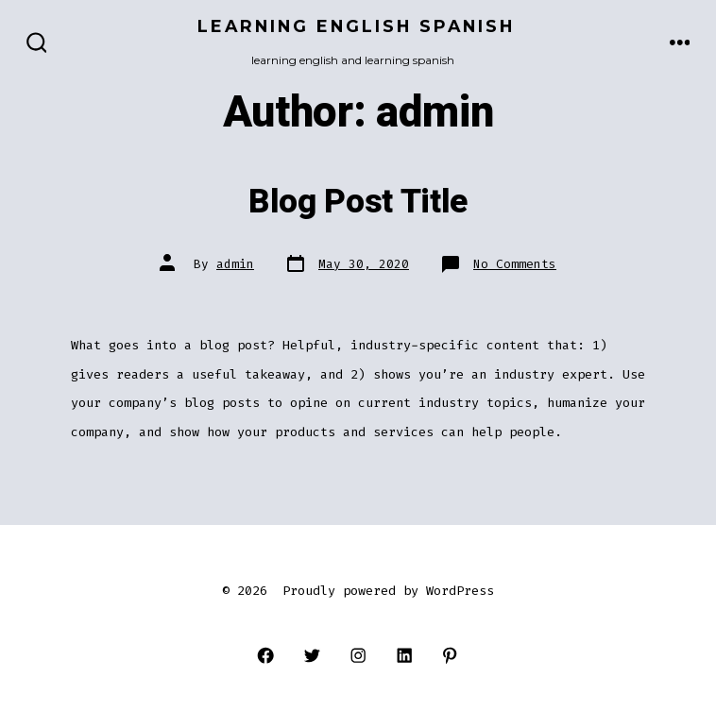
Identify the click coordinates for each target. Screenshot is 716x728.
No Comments (515, 264)
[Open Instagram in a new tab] (358, 656)
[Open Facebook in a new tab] (266, 656)
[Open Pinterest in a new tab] (450, 656)
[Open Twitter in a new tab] (312, 656)
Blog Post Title (358, 202)
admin (235, 264)
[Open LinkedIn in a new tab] (404, 656)
